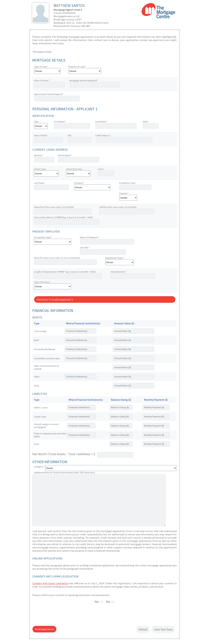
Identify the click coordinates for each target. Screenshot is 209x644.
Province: (79, 183)
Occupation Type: (43, 237)
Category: (40, 467)
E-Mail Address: (103, 135)
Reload (143, 629)
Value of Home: (42, 80)
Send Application (44, 629)
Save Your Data (163, 629)
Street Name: (65, 155)
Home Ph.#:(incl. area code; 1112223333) (54, 207)
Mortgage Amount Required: (84, 80)
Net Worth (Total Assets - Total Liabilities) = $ (64, 454)
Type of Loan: (41, 67)
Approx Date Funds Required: (49, 94)
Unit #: (101, 169)
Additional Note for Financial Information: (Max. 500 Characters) (64, 472)
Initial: (145, 122)
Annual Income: (118, 272)
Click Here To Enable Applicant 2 (55, 299)
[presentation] (57, 614)
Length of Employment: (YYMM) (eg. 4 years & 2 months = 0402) (65, 272)
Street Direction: (74, 169)
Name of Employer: (90, 237)
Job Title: (85, 248)
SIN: (70, 135)
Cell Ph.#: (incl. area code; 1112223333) (118, 207)
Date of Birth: (41, 135)
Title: (36, 122)
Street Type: (40, 169)
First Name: (60, 122)
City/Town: (39, 183)
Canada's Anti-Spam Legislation (50, 583)
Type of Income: (43, 282)
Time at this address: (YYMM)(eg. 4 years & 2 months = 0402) (63, 217)
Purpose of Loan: (77, 67)
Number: (39, 155)
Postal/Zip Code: (128, 183)
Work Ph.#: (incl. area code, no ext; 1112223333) (57, 258)
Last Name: (101, 122)
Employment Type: (115, 258)
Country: (124, 193)
